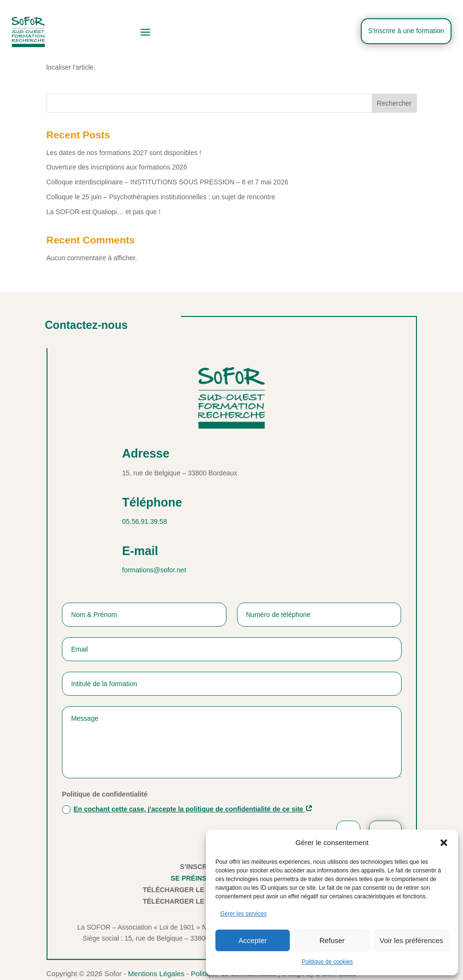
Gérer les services (243, 914)
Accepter (253, 940)
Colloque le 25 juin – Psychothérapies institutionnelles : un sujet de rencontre (161, 197)
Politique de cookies (327, 962)
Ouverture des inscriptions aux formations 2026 (117, 167)
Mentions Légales (156, 974)
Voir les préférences (411, 940)
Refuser (332, 940)
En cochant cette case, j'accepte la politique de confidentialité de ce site (189, 809)
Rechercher (394, 103)
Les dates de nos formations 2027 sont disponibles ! (124, 153)
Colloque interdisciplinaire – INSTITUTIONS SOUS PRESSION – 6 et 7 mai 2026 (167, 182)
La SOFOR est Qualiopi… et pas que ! (104, 212)
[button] (444, 843)
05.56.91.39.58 (145, 521)
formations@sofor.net (154, 570)
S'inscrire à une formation (405, 31)
